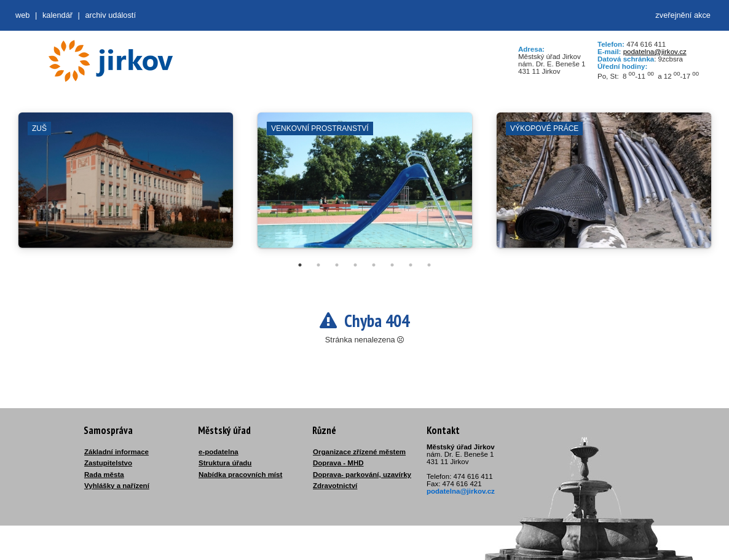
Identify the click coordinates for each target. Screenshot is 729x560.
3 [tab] (337, 265)
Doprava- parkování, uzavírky (362, 475)
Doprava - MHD (338, 463)
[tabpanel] (126, 186)
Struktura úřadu (225, 463)
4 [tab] (355, 265)
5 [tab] (374, 265)
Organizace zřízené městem (359, 452)
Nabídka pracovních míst (240, 475)
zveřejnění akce (683, 15)
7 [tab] (411, 265)
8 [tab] (429, 265)
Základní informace (116, 452)
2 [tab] (318, 265)
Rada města (104, 475)
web (22, 15)
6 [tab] (392, 265)
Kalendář (57, 15)
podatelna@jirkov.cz (655, 52)
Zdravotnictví (335, 486)
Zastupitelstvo (108, 463)
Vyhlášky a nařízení (117, 486)
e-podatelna (219, 452)
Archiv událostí (110, 15)
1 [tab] (300, 265)
